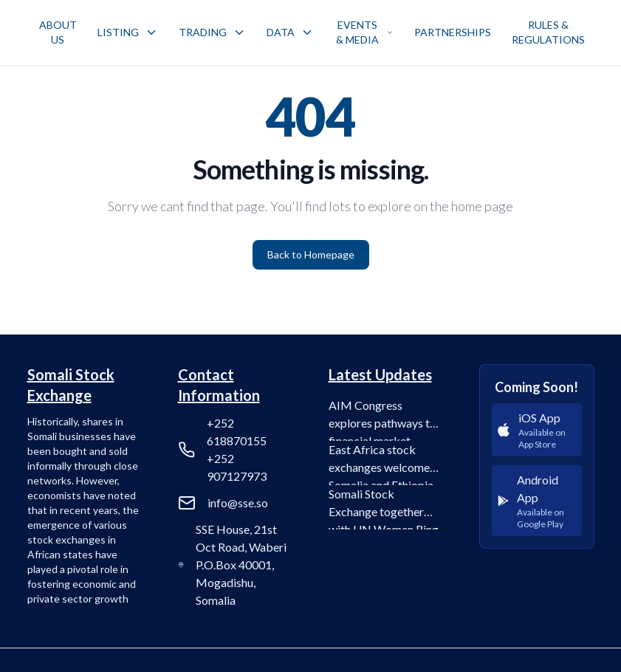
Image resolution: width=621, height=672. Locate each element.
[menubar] (312, 32)
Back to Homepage (311, 254)
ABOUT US (58, 32)
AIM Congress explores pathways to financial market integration (382, 419)
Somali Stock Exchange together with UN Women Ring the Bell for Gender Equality (384, 508)
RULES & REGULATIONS (548, 32)
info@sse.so (238, 503)
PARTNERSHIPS (453, 32)
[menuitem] (58, 32)
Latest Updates (380, 374)
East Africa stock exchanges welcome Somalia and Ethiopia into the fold (381, 464)
